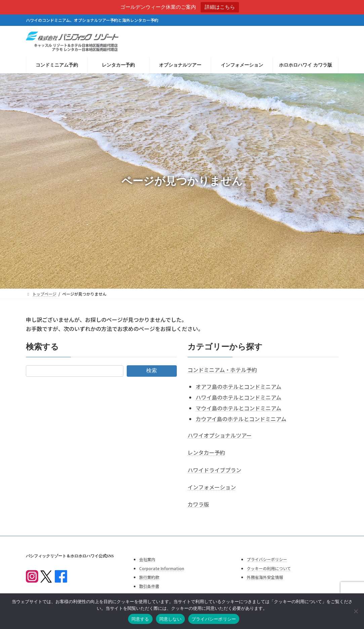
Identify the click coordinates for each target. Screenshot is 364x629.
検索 (152, 371)
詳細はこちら (220, 7)
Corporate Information (162, 568)
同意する (140, 619)
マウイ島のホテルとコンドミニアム (238, 408)
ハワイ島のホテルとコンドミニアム (238, 397)
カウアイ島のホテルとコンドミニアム (241, 419)
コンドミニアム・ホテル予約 (222, 370)
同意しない (170, 619)
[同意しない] (356, 611)
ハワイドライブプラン (214, 470)
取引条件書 (149, 586)
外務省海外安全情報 (265, 577)
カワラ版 (198, 504)
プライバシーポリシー (267, 559)
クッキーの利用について (269, 568)
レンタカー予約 (206, 452)
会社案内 (147, 559)
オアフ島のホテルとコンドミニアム (238, 386)
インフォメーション (212, 487)
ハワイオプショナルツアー (220, 435)
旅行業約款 (149, 577)
